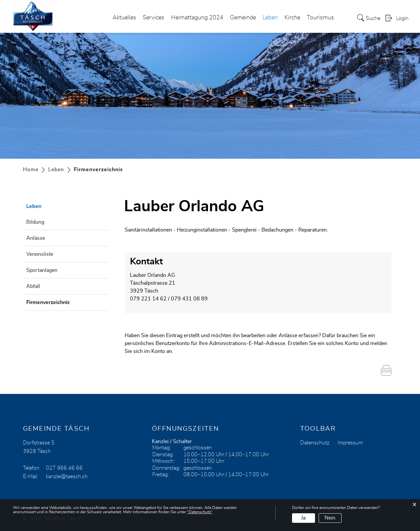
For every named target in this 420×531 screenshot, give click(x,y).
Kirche (292, 18)
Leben (270, 18)
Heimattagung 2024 (197, 18)
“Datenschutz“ (200, 512)
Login (402, 18)
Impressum (350, 443)
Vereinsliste (40, 254)
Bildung (35, 222)
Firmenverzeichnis (64, 301)
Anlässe (36, 238)
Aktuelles (124, 18)
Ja (303, 518)
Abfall (33, 286)
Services (154, 18)
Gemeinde (243, 18)
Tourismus (320, 18)
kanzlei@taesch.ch (67, 477)
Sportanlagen (42, 270)
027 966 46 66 (64, 468)
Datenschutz (315, 443)
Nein (330, 518)
